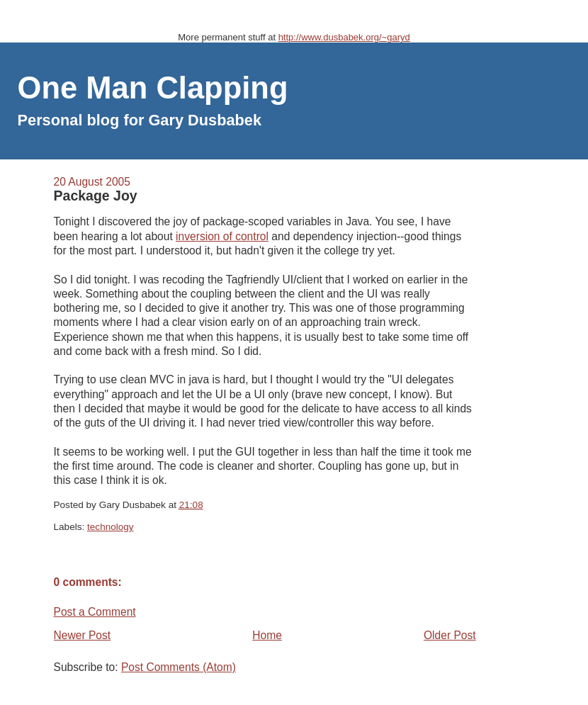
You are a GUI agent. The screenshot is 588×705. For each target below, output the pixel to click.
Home (267, 635)
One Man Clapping (153, 88)
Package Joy (96, 196)
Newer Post (83, 635)
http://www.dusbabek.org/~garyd (344, 37)
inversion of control (222, 236)
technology (111, 527)
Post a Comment (95, 612)
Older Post (450, 635)
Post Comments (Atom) (179, 667)
